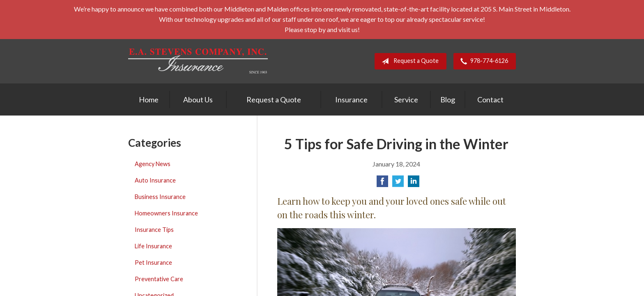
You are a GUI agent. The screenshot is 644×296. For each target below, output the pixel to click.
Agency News (153, 164)
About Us (198, 99)
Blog (448, 99)
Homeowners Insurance (166, 213)
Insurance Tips (154, 230)
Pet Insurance (153, 262)
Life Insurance (153, 246)
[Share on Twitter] (398, 184)
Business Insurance (160, 197)
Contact (490, 99)
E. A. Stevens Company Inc (198, 61)
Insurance (351, 99)
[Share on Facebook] (382, 184)
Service (406, 99)
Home (149, 99)
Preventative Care (159, 279)
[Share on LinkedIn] (414, 184)
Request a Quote (408, 61)
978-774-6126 (483, 61)
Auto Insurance (155, 180)
